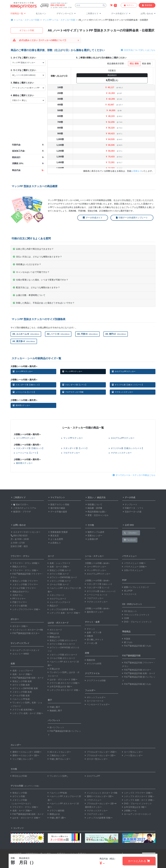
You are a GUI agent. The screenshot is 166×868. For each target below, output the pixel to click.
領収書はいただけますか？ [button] (27, 264)
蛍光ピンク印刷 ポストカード (63, 640)
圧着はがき (54, 669)
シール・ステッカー (94, 556)
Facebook (130, 540)
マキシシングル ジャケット (136, 615)
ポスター (15, 619)
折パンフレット (56, 727)
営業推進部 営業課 (58, 532)
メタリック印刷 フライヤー (24, 584)
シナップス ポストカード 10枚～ (64, 690)
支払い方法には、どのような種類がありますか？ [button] (37, 257)
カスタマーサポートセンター (25, 532)
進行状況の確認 (56, 508)
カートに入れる (139, 861)
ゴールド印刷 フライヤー (23, 588)
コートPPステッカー (23, 371)
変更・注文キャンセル (97, 515)
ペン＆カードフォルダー (97, 704)
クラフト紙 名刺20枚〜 (22, 710)
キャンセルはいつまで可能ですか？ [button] (31, 272)
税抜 (146, 64)
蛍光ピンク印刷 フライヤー (24, 581)
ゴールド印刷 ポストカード (61, 658)
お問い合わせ (18, 525)
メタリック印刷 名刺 (21, 692)
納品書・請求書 (94, 508)
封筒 (87, 653)
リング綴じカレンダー (22, 759)
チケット (90, 629)
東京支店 (53, 536)
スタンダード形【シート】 (75, 385)
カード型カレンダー (132, 752)
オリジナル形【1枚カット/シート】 (128, 385)
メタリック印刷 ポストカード (63, 655)
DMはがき (53, 633)
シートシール (96, 595)
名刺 (13, 664)
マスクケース (129, 594)
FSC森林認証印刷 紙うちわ (137, 646)
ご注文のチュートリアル (23, 508)
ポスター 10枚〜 (19, 626)
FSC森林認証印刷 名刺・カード (27, 678)
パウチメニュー (129, 556)
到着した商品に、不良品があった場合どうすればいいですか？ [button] (44, 303)
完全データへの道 (132, 512)
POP (124, 580)
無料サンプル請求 (95, 532)
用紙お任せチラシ (20, 592)
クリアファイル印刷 (95, 681)
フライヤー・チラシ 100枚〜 (25, 563)
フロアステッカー (71, 453)
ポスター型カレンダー (96, 759)
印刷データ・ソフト (133, 508)
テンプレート (130, 505)
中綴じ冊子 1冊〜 (57, 818)
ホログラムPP (92, 776)
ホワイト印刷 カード (58, 574)
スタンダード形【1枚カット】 (27, 385)
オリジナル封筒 (93, 664)
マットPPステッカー (72, 371)
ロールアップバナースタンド (25, 650)
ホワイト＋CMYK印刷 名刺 (24, 688)
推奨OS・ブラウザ (21, 512)
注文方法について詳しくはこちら (138, 50)
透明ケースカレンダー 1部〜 (25, 756)
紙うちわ (127, 642)
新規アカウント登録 (58, 505)
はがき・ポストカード (58, 623)
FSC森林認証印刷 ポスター (25, 633)
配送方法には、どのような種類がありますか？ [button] (36, 287)
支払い (89, 497)
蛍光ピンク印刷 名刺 (21, 681)
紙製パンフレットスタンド (136, 587)
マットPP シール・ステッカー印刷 (59, 20)
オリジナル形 (100, 591)
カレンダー (16, 745)
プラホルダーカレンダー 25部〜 (101, 752)
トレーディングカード (59, 602)
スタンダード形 (99, 584)
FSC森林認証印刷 (131, 655)
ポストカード (55, 630)
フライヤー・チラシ (20, 556)
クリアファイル (92, 673)
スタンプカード (56, 595)
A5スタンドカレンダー (59, 752)
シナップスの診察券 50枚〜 (62, 609)
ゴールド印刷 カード (58, 584)
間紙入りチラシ (19, 567)
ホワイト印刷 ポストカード (61, 644)
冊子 (50, 700)
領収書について (94, 505)
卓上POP (127, 591)
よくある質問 (55, 539)
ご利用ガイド (18, 497)
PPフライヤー (18, 599)
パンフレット (54, 720)
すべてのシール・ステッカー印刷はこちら (134, 475)
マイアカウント (56, 497)
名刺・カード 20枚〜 (21, 674)
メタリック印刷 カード (59, 581)
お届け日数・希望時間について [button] (29, 295)
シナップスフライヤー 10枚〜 (25, 609)
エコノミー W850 (20, 654)
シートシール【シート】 (24, 392)
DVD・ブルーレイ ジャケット (137, 622)
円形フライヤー (19, 602)
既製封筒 (90, 660)
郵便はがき (54, 637)
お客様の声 (91, 539)
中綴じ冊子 (54, 707)
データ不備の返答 (57, 512)
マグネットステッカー (122, 392)
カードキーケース (94, 701)
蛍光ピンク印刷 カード (59, 570)
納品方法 (101, 497)
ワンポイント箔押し (58, 776)
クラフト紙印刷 (19, 606)
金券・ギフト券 (93, 632)
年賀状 (126, 639)
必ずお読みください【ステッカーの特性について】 (43, 40)
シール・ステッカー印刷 (28, 20)
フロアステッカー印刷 (73, 392)
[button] (66, 14)
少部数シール (129, 811)
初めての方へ (19, 505)
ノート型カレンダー (132, 756)
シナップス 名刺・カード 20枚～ (138, 800)
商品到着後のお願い (96, 512)
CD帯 (126, 618)
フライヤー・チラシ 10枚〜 (24, 570)
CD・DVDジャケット (132, 604)
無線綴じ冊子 (55, 711)
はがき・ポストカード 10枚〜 (63, 680)
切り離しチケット (94, 640)
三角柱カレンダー (57, 756)
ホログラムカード (57, 599)
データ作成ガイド (93, 218)
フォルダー (90, 690)
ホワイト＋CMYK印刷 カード (62, 577)
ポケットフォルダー (95, 697)
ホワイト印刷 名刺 (20, 685)
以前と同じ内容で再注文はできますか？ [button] (33, 249)
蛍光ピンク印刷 (19, 793)
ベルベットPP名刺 (20, 699)
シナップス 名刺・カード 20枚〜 (27, 713)
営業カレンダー (94, 536)
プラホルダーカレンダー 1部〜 (100, 756)
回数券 (89, 636)
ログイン (129, 5)
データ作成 (129, 497)
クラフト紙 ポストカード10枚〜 (64, 683)
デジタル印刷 (25, 786)
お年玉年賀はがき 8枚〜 (60, 687)
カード (51, 556)
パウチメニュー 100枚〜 (134, 567)
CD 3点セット (130, 611)
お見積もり (136, 171)
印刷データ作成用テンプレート (132, 218)
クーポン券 (91, 643)
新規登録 (147, 5)
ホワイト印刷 (18, 796)
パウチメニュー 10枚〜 (134, 563)
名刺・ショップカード (22, 671)
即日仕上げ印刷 (19, 776)
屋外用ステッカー (21, 405)
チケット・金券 (92, 622)
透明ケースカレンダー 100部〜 (26, 752)
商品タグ (53, 606)
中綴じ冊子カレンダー (59, 759)
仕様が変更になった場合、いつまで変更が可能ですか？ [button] (41, 280)
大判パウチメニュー (132, 570)
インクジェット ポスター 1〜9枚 (27, 630)
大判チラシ (17, 595)
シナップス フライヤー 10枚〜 (137, 793)
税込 (134, 64)
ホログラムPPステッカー (124, 371)
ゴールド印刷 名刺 (20, 696)
